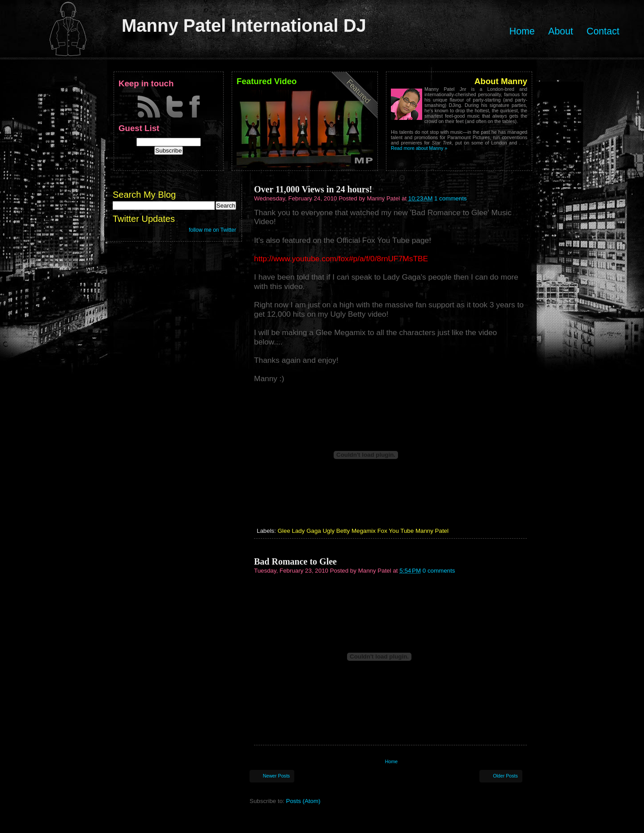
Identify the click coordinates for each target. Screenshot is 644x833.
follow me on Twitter (212, 230)
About (561, 31)
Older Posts (505, 776)
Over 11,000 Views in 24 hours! (313, 189)
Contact (603, 31)
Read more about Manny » (419, 148)
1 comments (451, 198)
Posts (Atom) (303, 801)
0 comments (439, 571)
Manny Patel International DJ (244, 25)
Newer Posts (276, 776)
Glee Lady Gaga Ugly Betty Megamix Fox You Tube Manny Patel (363, 531)
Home (522, 31)
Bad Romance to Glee (295, 561)
